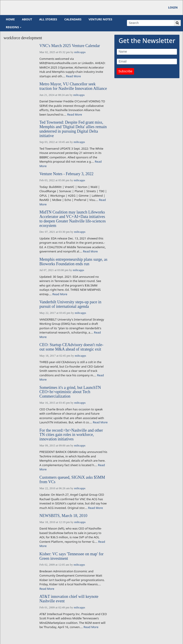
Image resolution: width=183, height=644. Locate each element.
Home (10, 19)
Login (173, 7)
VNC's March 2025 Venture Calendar (70, 46)
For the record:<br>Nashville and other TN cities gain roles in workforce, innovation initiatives (71, 435)
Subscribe (125, 71)
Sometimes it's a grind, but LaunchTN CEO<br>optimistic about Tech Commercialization (70, 392)
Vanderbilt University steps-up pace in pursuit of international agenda (70, 304)
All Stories (48, 19)
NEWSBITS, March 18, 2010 (63, 516)
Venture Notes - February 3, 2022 (66, 174)
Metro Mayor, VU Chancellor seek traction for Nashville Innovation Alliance (73, 86)
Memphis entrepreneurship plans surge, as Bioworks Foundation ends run (73, 262)
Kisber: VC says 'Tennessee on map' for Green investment (72, 556)
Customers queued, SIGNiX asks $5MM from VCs (72, 480)
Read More (73, 76)
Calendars (73, 19)
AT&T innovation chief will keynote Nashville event (69, 599)
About (27, 19)
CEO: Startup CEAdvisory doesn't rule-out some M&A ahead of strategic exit (71, 347)
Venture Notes (100, 19)
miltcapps (80, 52)
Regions (12, 27)
